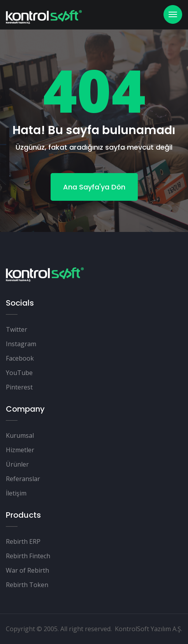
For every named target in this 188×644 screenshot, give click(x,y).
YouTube (19, 373)
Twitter (17, 329)
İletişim (16, 493)
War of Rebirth (27, 570)
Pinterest (19, 387)
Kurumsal (20, 435)
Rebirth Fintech (28, 556)
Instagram (21, 344)
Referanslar (23, 479)
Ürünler (17, 464)
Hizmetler (20, 450)
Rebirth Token (27, 585)
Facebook (20, 358)
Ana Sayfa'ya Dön (94, 187)
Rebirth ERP (23, 541)
